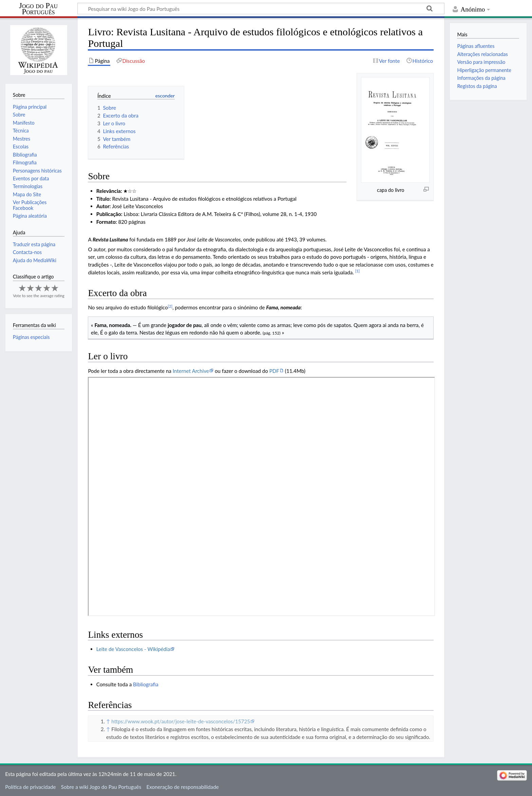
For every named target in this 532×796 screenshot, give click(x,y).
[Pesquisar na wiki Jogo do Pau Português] (261, 8)
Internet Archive (191, 371)
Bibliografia (146, 684)
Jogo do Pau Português (38, 9)
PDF (274, 371)
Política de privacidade (30, 787)
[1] (358, 271)
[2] (170, 306)
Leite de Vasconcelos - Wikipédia (133, 649)
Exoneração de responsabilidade (182, 787)
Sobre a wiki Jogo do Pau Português (101, 787)
